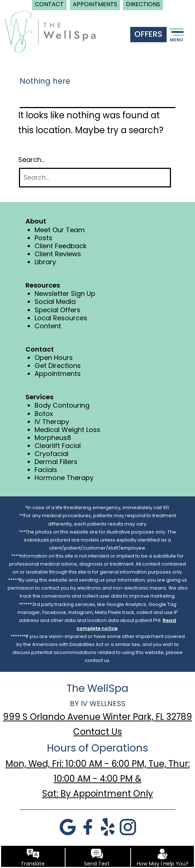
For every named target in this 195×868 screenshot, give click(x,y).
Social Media (55, 302)
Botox (44, 414)
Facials (46, 470)
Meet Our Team (60, 230)
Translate (33, 864)
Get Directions (58, 366)
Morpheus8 (53, 438)
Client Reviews (58, 254)
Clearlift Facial (58, 446)
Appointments (58, 374)
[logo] (50, 31)
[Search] (95, 178)
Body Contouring (62, 405)
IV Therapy (52, 422)
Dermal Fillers (56, 462)
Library (45, 262)
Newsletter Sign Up (65, 294)
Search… (31, 160)
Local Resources (61, 318)
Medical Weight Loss (67, 430)
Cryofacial (51, 454)
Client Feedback (61, 246)
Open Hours (54, 358)
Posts (43, 238)
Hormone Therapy (64, 478)
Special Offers (57, 310)
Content (48, 326)
